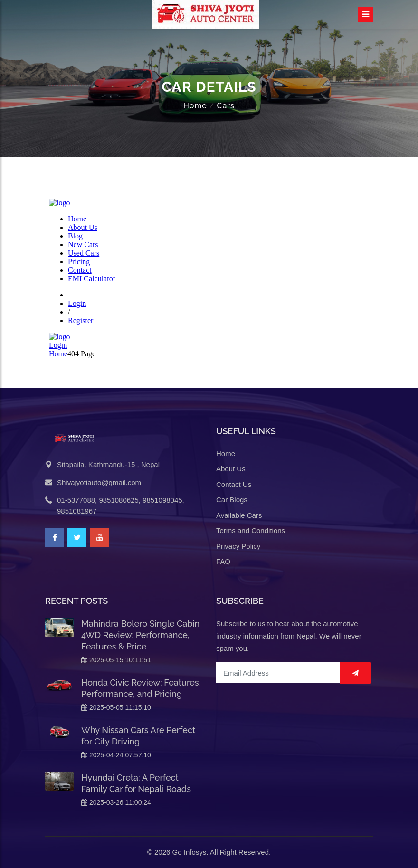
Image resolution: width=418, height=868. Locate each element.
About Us (231, 469)
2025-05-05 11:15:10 (116, 707)
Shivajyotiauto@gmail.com (99, 482)
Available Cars (239, 515)
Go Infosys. (190, 852)
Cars (225, 106)
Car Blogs (232, 500)
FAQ (223, 561)
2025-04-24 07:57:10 (116, 755)
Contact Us (234, 484)
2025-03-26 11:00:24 (116, 802)
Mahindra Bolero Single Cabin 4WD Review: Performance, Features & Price (140, 635)
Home (195, 106)
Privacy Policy (238, 546)
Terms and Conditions (251, 530)
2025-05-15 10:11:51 (116, 660)
